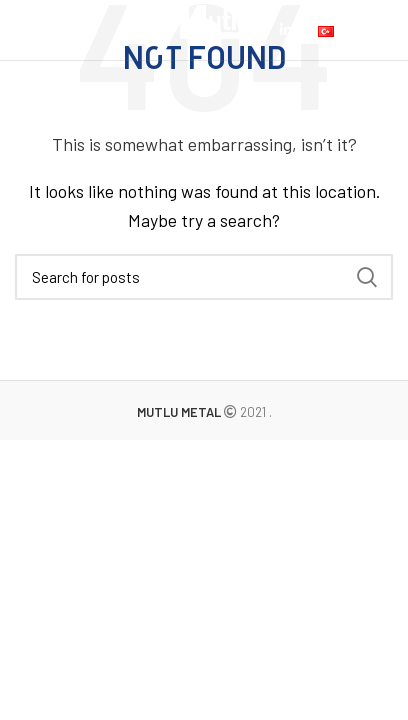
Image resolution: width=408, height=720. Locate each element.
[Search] (204, 277)
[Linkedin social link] (286, 30)
